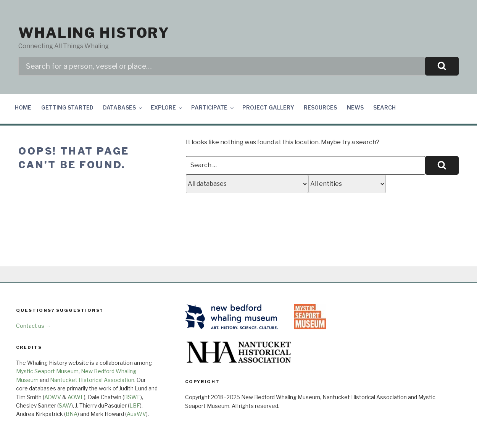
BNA (72, 414)
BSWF (132, 397)
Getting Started (67, 107)
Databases (123, 107)
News (355, 107)
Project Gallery (268, 107)
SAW (65, 405)
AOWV (53, 397)
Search (384, 107)
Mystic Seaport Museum (47, 371)
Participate (213, 107)
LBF (135, 405)
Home (23, 107)
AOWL (76, 397)
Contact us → (33, 326)
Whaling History (94, 33)
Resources (320, 107)
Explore (167, 107)
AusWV (136, 414)
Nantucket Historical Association (92, 380)
